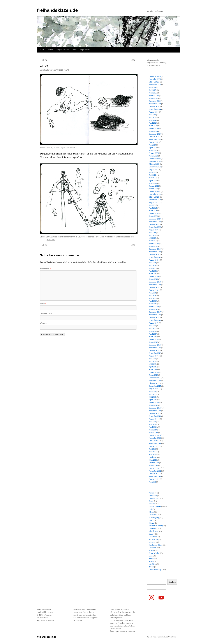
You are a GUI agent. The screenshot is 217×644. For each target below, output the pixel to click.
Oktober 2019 (154, 254)
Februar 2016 (154, 372)
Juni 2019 (153, 265)
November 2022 (155, 161)
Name (43, 304)
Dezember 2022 (155, 159)
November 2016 (155, 348)
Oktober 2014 (154, 413)
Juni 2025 (153, 90)
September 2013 (155, 444)
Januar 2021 (153, 216)
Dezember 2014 (155, 408)
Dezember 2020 (155, 219)
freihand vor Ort (69, 237)
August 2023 (154, 142)
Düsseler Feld (154, 498)
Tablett (151, 559)
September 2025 (155, 85)
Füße (151, 509)
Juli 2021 (152, 205)
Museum (152, 542)
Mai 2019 (152, 268)
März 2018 (153, 304)
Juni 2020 (153, 235)
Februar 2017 (154, 339)
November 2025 (155, 79)
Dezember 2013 (155, 435)
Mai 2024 (152, 120)
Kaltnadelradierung (156, 526)
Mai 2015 (152, 397)
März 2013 (153, 460)
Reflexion (153, 548)
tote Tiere (152, 564)
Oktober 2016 (154, 350)
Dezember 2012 (155, 468)
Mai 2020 (152, 238)
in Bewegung (81, 237)
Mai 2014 (152, 424)
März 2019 (153, 274)
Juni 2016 (153, 361)
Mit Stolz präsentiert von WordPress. (163, 637)
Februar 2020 (154, 244)
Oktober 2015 (154, 383)
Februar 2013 (154, 463)
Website (43, 323)
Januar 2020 (153, 246)
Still (150, 556)
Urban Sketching (155, 570)
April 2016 (153, 367)
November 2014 (155, 411)
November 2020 (155, 222)
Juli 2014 (152, 422)
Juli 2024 (152, 115)
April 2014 (153, 427)
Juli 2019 (152, 263)
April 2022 (153, 181)
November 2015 (155, 381)
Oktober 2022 (154, 164)
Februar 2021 (154, 213)
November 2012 (155, 471)
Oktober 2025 (154, 82)
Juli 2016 (152, 359)
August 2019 (154, 260)
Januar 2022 (153, 189)
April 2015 (153, 400)
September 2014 (155, 416)
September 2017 (155, 320)
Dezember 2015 (155, 378)
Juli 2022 (152, 172)
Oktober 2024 (154, 107)
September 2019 (155, 257)
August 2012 (154, 479)
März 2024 (153, 126)
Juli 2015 (152, 391)
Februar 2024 (154, 128)
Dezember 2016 (155, 345)
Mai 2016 (152, 364)
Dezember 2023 (155, 134)
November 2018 (155, 285)
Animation (153, 496)
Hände (151, 512)
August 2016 (154, 356)
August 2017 (154, 323)
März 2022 (153, 183)
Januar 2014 (153, 433)
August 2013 (154, 446)
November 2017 (155, 315)
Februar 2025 (154, 96)
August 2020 (154, 230)
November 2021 (155, 194)
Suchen (172, 582)
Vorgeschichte (63, 50)
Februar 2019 (154, 276)
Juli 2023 (152, 145)
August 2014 (154, 419)
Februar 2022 (154, 186)
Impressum (85, 50)
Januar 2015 (153, 405)
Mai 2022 (152, 178)
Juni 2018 (153, 296)
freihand (152, 504)
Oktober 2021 (154, 197)
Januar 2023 (153, 156)
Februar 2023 (154, 153)
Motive (50, 50)
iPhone (151, 523)
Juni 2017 (153, 328)
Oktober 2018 (154, 287)
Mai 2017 (152, 331)
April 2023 (153, 148)
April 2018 (153, 301)
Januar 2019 (153, 279)
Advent (152, 493)
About (74, 50)
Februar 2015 (154, 402)
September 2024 (155, 109)
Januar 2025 (153, 98)
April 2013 (153, 457)
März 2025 (153, 93)
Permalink (51, 240)
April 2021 (153, 208)
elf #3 (134, 60)
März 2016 (153, 370)
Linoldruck (153, 537)
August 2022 (154, 170)
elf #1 (43, 60)
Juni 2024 (153, 118)
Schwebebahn (154, 553)
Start (42, 50)
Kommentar (45, 269)
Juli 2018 (152, 293)
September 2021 (155, 200)
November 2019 (155, 252)
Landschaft (153, 528)
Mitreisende (153, 539)
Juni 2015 (153, 394)
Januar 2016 (153, 375)
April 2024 (153, 123)
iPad (151, 520)
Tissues (152, 561)
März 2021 (153, 211)
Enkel (151, 501)
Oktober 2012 (154, 474)
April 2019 (153, 271)
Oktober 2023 (154, 137)
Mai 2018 (152, 298)
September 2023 (155, 139)
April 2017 (153, 334)
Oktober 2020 (154, 224)
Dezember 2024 (155, 101)
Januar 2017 (153, 342)
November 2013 (155, 438)
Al (68, 70)
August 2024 (154, 112)
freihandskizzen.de (57, 10)
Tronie (151, 567)
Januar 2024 (153, 131)
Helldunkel (153, 515)
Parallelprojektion (155, 545)
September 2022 (155, 167)
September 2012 (155, 476)
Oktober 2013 (154, 441)
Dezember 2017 (155, 312)
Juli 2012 (152, 482)
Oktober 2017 (154, 318)
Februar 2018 (154, 307)
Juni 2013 (153, 452)
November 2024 (155, 104)
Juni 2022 (153, 175)
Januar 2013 (153, 465)
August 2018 (154, 290)
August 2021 (154, 202)
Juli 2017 (152, 326)
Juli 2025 (152, 87)
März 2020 (153, 241)
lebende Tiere (93, 237)
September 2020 (155, 227)
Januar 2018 (153, 309)
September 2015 (155, 386)
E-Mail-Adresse (47, 313)
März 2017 (153, 337)
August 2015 (154, 389)
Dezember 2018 (155, 282)
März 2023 (153, 150)
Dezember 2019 (155, 249)
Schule (151, 550)
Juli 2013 (152, 449)
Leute (102, 237)
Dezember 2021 (155, 191)
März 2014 (153, 430)
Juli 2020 (152, 233)
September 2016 (155, 353)
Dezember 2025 (155, 76)
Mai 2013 (152, 454)
